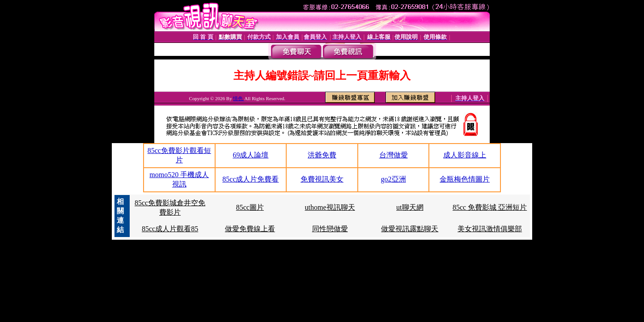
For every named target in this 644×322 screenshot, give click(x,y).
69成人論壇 (250, 155)
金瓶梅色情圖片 (465, 179)
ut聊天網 (410, 207)
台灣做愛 (394, 155)
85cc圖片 (250, 207)
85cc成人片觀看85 (170, 229)
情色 (239, 98)
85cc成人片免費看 (250, 179)
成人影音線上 (465, 155)
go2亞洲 (394, 179)
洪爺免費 (322, 155)
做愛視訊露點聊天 (410, 229)
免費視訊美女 (322, 179)
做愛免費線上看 (250, 229)
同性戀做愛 (330, 229)
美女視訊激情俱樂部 (490, 229)
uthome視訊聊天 (330, 207)
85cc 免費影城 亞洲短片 (490, 207)
